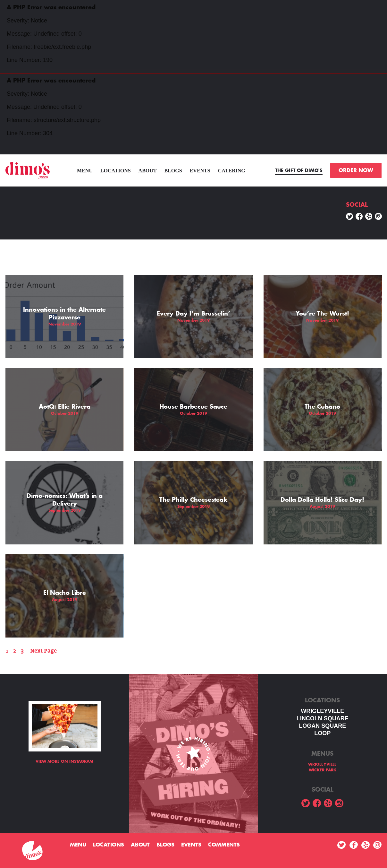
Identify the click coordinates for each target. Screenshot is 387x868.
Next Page (43, 651)
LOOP (322, 733)
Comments (224, 845)
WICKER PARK (323, 770)
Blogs (173, 171)
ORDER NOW (356, 170)
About (148, 171)
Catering (232, 171)
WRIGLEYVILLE (322, 711)
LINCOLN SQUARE (323, 718)
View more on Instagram (64, 761)
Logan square (322, 726)
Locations (116, 171)
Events (200, 171)
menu (85, 171)
